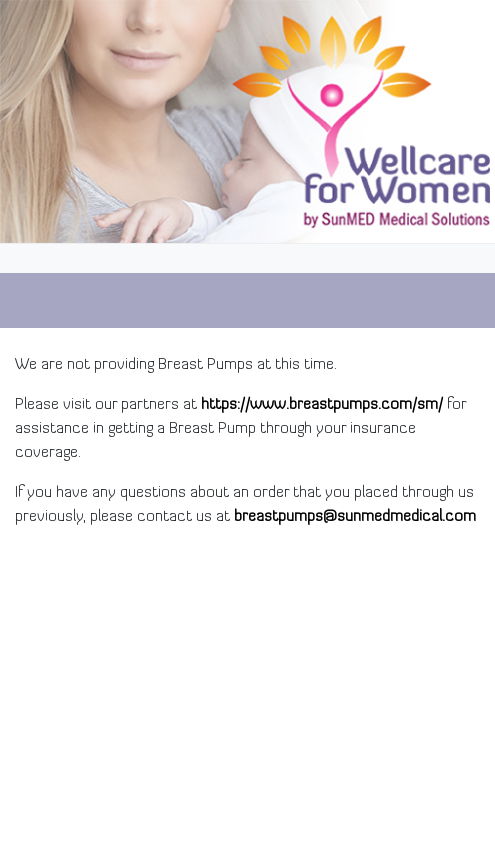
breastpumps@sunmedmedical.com (355, 517)
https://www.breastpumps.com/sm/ (322, 405)
